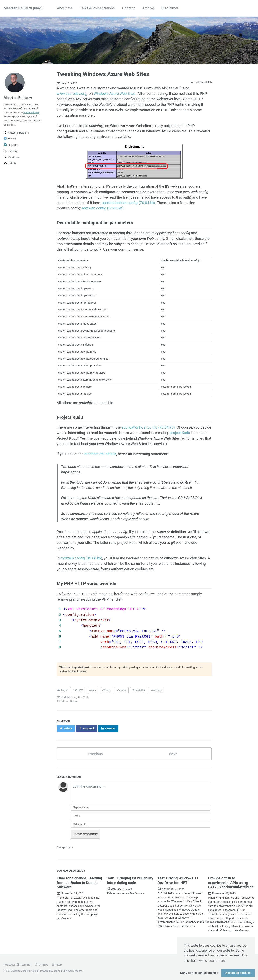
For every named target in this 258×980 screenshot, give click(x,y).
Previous (95, 754)
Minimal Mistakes (72, 971)
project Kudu (180, 433)
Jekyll (57, 971)
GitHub (41, 965)
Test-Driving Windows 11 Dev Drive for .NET (178, 880)
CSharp (107, 690)
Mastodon (12, 157)
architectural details (100, 454)
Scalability (139, 690)
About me (65, 8)
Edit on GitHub (201, 82)
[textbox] (140, 792)
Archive (148, 8)
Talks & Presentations (97, 8)
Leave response (85, 834)
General (122, 690)
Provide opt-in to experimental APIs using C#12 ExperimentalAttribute (231, 883)
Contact (128, 8)
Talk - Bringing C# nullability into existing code (130, 880)
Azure (93, 690)
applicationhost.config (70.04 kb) (128, 203)
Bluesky (10, 151)
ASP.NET (78, 690)
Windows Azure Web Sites (115, 94)
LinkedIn (11, 145)
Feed (57, 965)
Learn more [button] (217, 961)
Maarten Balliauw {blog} (23, 8)
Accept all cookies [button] (238, 973)
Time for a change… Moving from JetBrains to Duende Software (80, 883)
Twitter (10, 138)
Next (173, 754)
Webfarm (157, 690)
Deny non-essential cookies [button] (199, 973)
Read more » (64, 918)
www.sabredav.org (72, 94)
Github (10, 163)
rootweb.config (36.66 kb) (103, 208)
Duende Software (31, 113)
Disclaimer (170, 8)
